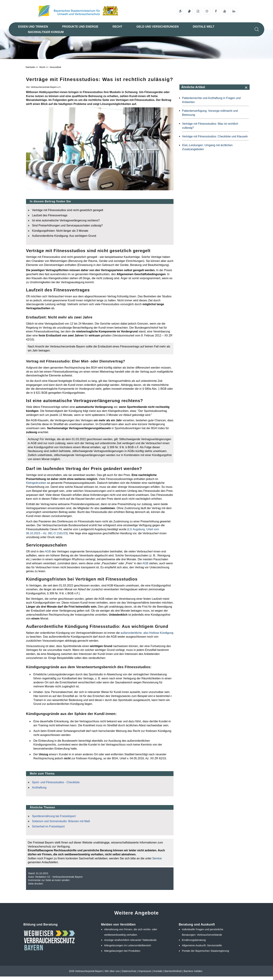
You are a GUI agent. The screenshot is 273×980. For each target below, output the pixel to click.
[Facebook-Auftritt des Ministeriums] (216, 11)
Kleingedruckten (36, 486)
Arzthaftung (39, 791)
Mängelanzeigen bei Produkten (122, 954)
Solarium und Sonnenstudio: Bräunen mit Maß (61, 825)
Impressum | (146, 975)
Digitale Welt (203, 27)
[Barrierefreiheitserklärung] (180, 11)
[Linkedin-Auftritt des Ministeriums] (234, 11)
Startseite (30, 71)
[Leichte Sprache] (198, 11)
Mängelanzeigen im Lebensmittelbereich (128, 949)
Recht (117, 27)
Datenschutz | (130, 975)
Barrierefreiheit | (174, 975)
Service (157, 862)
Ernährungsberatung (194, 944)
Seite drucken (36, 887)
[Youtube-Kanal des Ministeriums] (225, 11)
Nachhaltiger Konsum (46, 32)
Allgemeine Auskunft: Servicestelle (202, 949)
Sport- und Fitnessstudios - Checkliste (56, 786)
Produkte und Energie (80, 27)
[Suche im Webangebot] (257, 29)
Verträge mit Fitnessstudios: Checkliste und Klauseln (215, 140)
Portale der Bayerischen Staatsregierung (205, 954)
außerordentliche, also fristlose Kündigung (147, 636)
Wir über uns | (113, 975)
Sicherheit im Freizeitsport (48, 830)
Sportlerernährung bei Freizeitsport (54, 820)
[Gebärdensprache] (189, 11)
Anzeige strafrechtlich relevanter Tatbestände (130, 944)
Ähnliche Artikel (193, 91)
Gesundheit (55, 71)
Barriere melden (193, 975)
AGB (48, 555)
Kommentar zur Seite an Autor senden (49, 884)
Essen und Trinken (33, 27)
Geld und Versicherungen (157, 27)
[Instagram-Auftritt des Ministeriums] (207, 11)
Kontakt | (159, 975)
